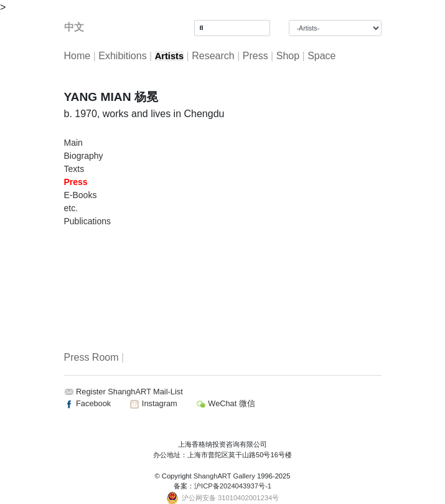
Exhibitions (122, 56)
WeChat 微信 (226, 403)
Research (213, 56)
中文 (74, 27)
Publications (88, 221)
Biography (84, 156)
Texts (74, 169)
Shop (288, 56)
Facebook (88, 403)
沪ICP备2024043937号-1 (233, 486)
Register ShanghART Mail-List (129, 392)
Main (73, 143)
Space (321, 56)
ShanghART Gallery (224, 476)
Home (77, 56)
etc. (71, 208)
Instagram (153, 403)
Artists (169, 56)
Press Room (91, 357)
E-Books (81, 195)
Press (255, 56)
